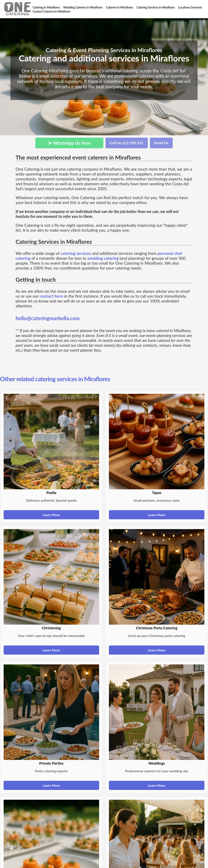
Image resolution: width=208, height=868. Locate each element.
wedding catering (103, 258)
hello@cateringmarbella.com (48, 318)
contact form (51, 296)
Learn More (51, 515)
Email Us (161, 143)
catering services (76, 253)
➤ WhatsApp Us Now (69, 143)
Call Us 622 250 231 (127, 143)
